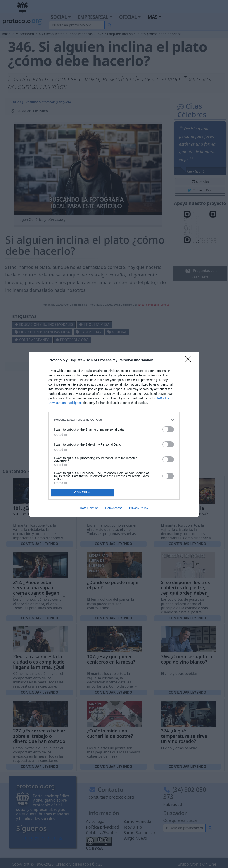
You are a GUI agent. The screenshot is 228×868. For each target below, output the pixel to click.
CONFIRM (82, 492)
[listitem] (114, 420)
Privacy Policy (139, 508)
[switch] (168, 429)
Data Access (114, 508)
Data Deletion (89, 508)
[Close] (190, 360)
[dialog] (114, 434)
